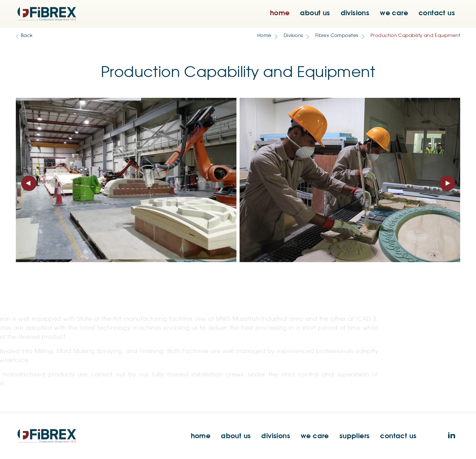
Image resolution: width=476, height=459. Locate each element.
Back (27, 36)
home (280, 13)
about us (315, 13)
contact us (437, 13)
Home (264, 36)
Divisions (293, 36)
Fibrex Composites (337, 36)
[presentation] (29, 183)
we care (394, 13)
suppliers (355, 436)
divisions (355, 13)
